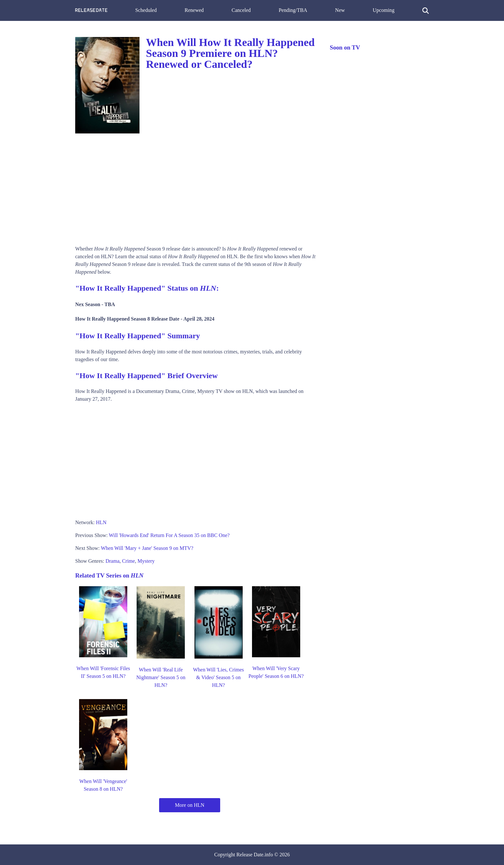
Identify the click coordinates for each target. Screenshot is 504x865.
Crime (129, 561)
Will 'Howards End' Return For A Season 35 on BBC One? (169, 535)
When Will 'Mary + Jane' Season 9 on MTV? (147, 548)
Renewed (194, 10)
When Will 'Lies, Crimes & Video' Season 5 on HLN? (218, 677)
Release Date (250, 855)
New (340, 10)
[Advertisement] (196, 187)
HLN (101, 522)
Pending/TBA (293, 10)
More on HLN (190, 805)
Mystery (146, 561)
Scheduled (146, 10)
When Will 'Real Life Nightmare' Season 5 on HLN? (161, 677)
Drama (113, 561)
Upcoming (384, 10)
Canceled (241, 10)
